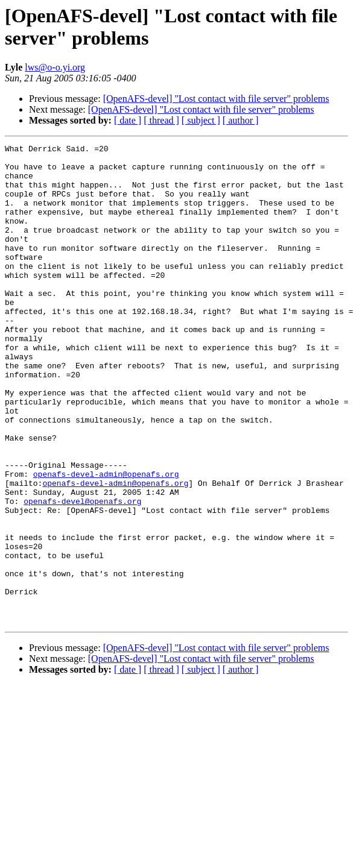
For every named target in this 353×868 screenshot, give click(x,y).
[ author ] (241, 120)
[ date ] (128, 120)
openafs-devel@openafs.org (82, 573)
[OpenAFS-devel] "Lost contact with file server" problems (216, 99)
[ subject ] (201, 120)
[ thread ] (161, 120)
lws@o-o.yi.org (55, 67)
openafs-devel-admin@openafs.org (106, 541)
